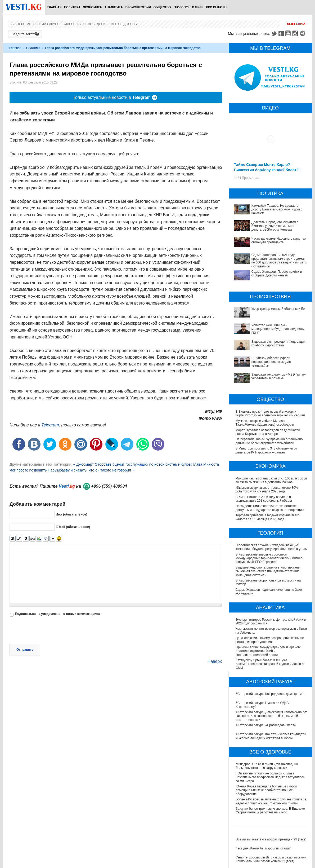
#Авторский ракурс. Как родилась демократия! (270, 694)
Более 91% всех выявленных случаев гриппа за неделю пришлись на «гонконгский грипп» (271, 801)
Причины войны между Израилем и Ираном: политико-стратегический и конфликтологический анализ (269, 651)
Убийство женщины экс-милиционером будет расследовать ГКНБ (278, 329)
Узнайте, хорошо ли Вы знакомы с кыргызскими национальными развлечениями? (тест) (271, 859)
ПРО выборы (217, 7)
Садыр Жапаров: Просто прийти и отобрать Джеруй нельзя (277, 274)
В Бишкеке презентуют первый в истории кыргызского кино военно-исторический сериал (270, 413)
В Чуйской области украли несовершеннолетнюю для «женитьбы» (271, 362)
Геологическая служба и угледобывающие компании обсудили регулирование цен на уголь (271, 547)
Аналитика (114, 7)
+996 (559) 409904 (109, 486)
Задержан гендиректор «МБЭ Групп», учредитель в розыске (279, 376)
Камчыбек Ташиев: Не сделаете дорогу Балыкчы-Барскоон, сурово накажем (277, 210)
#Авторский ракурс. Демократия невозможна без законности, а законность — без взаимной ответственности (272, 716)
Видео (68, 24)
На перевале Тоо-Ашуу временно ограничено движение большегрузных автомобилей (269, 441)
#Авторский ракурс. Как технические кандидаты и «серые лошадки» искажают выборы (271, 736)
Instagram (296, 33)
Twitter (274, 33)
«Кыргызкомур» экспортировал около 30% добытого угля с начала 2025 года (267, 490)
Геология (181, 7)
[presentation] (50, 631)
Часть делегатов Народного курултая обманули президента (279, 240)
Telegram (303, 33)
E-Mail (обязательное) (73, 527)
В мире (198, 7)
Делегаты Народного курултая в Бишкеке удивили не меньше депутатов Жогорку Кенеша (275, 226)
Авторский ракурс (43, 24)
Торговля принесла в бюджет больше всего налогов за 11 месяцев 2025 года (268, 517)
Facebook (281, 33)
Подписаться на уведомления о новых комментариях (57, 614)
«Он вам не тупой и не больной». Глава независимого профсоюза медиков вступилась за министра (270, 777)
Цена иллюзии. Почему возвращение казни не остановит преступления (270, 640)
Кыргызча (296, 24)
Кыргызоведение (92, 24)
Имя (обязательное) (71, 514)
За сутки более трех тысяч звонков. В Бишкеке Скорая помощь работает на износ (270, 810)
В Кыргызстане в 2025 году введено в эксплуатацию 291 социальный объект (264, 499)
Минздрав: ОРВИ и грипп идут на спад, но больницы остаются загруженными (267, 766)
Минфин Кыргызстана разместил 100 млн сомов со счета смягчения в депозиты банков (271, 480)
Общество (162, 7)
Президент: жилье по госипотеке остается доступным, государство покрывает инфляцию (270, 508)
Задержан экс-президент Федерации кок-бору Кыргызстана (278, 343)
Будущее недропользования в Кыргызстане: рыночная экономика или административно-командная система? (268, 571)
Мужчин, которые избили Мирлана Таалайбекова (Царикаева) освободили (265, 423)
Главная (54, 7)
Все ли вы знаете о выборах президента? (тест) (271, 839)
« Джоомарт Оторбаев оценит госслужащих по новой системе (127, 464)
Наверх (215, 661)
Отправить (25, 650)
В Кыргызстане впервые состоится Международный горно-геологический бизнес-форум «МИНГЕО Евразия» (270, 558)
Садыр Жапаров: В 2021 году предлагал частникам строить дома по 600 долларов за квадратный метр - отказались (279, 261)
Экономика (92, 7)
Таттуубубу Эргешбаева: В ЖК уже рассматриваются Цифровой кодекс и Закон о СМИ (270, 664)
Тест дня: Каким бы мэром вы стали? (263, 848)
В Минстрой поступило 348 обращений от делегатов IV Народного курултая (266, 450)
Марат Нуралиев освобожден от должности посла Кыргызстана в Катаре (268, 432)
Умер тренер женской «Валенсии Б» (278, 309)
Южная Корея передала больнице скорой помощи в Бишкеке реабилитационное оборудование (267, 790)
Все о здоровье (125, 24)
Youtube (289, 33)
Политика (72, 7)
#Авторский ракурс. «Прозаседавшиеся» (266, 725)
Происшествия (138, 7)
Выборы (17, 24)
